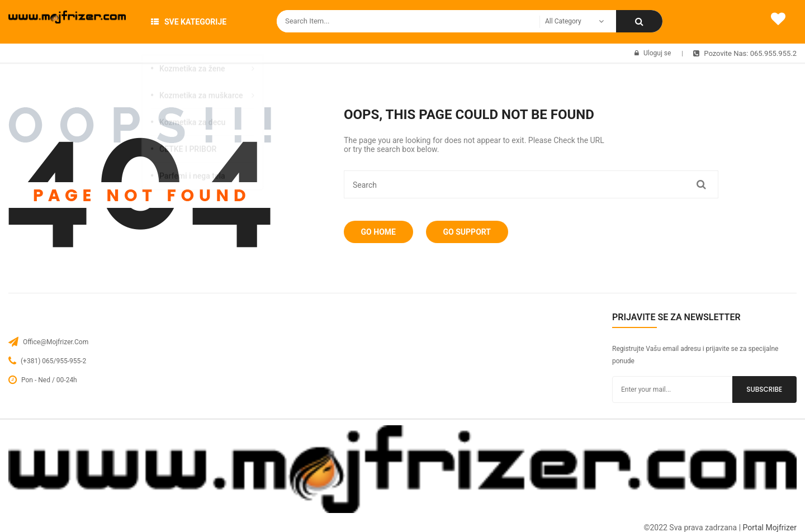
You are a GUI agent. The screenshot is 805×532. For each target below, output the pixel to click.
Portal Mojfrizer (770, 528)
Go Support (474, 232)
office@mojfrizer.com (56, 342)
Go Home (381, 232)
